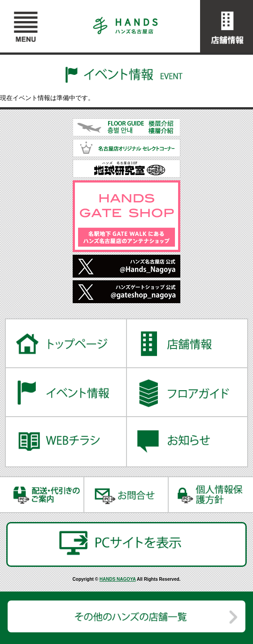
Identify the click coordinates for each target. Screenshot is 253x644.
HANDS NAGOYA (118, 579)
